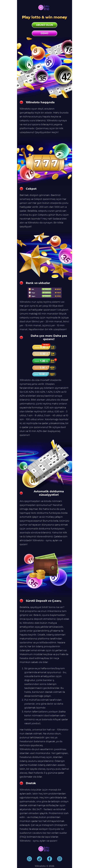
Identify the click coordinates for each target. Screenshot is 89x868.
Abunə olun (44, 25)
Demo (44, 33)
